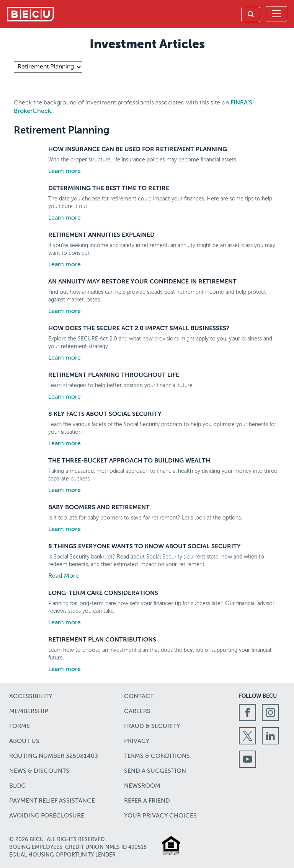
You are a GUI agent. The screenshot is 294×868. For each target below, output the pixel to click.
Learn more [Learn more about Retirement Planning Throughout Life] (65, 397)
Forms (20, 726)
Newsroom (142, 786)
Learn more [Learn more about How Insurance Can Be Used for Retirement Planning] (65, 171)
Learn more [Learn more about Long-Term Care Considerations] (65, 623)
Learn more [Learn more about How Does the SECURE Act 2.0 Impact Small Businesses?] (65, 358)
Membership (29, 712)
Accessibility (31, 697)
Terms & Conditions (157, 756)
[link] (251, 15)
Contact (139, 697)
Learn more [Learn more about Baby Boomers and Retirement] (65, 529)
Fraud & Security (152, 726)
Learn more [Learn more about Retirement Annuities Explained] (65, 265)
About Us (24, 741)
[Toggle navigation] (276, 14)
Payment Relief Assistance (52, 801)
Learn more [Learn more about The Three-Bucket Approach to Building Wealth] (65, 490)
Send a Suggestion (155, 771)
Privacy (137, 741)
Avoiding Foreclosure (47, 816)
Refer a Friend (147, 801)
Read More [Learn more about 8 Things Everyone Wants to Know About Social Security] (64, 576)
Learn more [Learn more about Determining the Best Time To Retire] (65, 218)
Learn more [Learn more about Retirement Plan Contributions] (65, 669)
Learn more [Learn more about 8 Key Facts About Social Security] (65, 444)
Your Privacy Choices (160, 816)
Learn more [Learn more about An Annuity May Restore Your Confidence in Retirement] (65, 311)
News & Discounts (39, 771)
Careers (137, 712)
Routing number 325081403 (54, 756)
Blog (17, 786)
